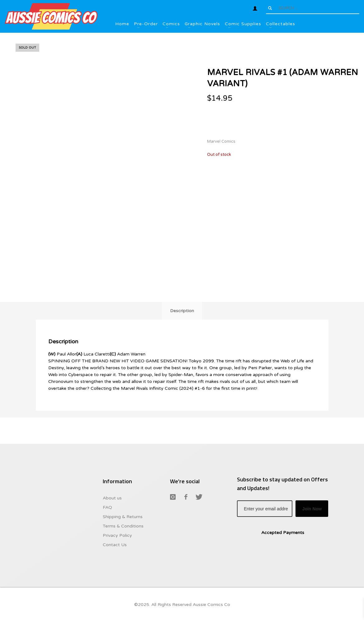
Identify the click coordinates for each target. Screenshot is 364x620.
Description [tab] (182, 311)
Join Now (312, 509)
